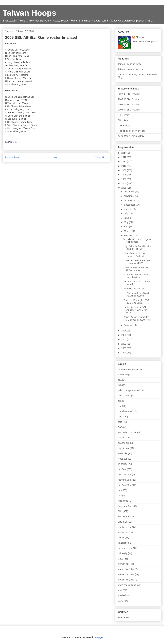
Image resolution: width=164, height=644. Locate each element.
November (129, 196)
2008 (124, 175)
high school (124, 448)
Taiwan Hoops (29, 13)
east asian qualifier (127, 432)
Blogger (99, 637)
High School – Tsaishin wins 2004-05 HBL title (137, 248)
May (126, 222)
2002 (124, 339)
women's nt (123, 564)
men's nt (122, 469)
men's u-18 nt (125, 480)
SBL (15, 142)
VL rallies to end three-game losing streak (137, 241)
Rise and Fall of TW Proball (131, 131)
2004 (124, 331)
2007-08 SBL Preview (129, 94)
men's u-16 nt (125, 475)
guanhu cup (124, 443)
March (127, 231)
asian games (124, 396)
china (121, 417)
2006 (124, 183)
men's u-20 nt (125, 485)
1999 (124, 353)
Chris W (140, 37)
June (127, 218)
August (128, 209)
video (121, 559)
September (130, 205)
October (128, 200)
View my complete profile (145, 42)
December (129, 192)
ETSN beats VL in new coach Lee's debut (135, 255)
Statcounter (124, 618)
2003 (124, 335)
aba (120, 380)
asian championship (128, 390)
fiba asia (122, 438)
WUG (121, 601)
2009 (124, 170)
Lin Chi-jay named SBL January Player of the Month (135, 310)
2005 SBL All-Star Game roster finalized (136, 276)
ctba (120, 422)
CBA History (124, 126)
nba (120, 496)
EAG (120, 427)
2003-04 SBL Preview (129, 110)
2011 (124, 161)
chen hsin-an (124, 411)
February (129, 235)
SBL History (124, 120)
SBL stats (123, 522)
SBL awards (124, 517)
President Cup (125, 506)
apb (120, 385)
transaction (123, 543)
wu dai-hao (123, 595)
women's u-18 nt (126, 574)
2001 (124, 344)
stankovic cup (125, 527)
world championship (128, 585)
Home (57, 158)
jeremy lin (123, 453)
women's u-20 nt (126, 580)
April (127, 227)
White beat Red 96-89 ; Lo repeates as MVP (137, 262)
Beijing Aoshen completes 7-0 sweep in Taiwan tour (137, 318)
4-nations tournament (128, 369)
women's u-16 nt (126, 569)
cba (120, 406)
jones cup (123, 459)
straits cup (123, 532)
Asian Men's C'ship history (131, 136)
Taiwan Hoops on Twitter (130, 64)
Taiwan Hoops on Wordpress (132, 69)
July (126, 213)
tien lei (121, 538)
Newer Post (12, 158)
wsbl (120, 590)
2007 (124, 179)
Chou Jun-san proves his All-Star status (136, 269)
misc (120, 490)
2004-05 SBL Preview (129, 105)
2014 (124, 153)
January (128, 325)
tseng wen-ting (125, 548)
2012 (124, 157)
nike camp (123, 501)
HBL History (124, 115)
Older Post (101, 158)
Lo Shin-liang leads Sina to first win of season (137, 294)
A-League (123, 375)
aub (120, 401)
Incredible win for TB (134, 289)
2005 (124, 188)
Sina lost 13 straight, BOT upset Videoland (136, 302)
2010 (124, 166)
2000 (124, 348)
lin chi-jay (123, 464)
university (123, 553)
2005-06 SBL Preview (129, 99)
